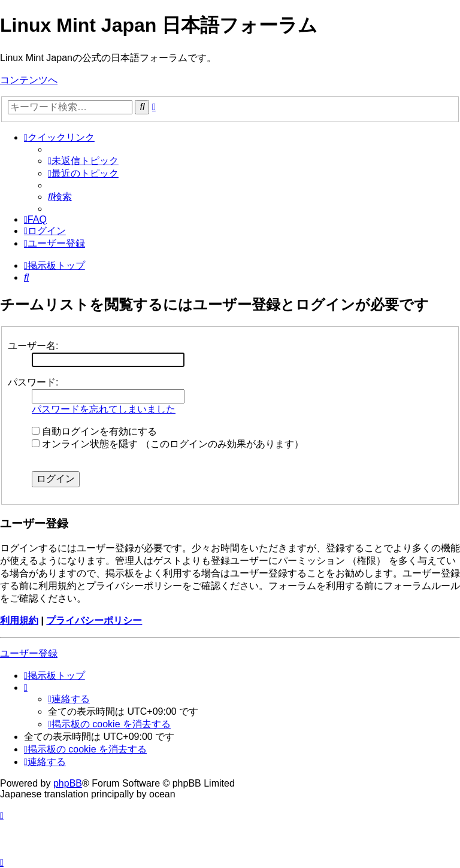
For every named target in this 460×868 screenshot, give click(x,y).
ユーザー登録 (29, 653)
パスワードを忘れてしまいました (104, 409)
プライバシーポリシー (94, 620)
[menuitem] (83, 161)
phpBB (68, 783)
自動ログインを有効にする (94, 431)
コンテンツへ (29, 80)
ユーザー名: (33, 346)
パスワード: (33, 382)
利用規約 (19, 620)
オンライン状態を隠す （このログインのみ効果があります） (168, 444)
